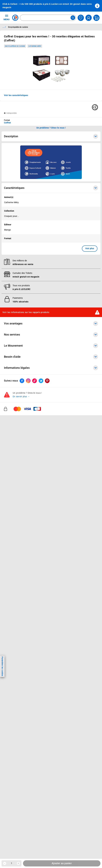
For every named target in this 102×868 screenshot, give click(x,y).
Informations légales (51, 517)
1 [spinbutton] (12, 863)
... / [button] (4, 27)
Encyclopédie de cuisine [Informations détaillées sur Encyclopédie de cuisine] (18, 27)
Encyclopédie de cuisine (15, 46)
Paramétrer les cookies (2, 666)
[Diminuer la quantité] (5, 863)
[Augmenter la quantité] (18, 863)
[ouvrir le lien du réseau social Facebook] (22, 530)
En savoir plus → (21, 546)
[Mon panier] (96, 18)
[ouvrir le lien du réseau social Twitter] (41, 530)
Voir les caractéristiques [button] (16, 95)
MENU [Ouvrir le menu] (7, 17)
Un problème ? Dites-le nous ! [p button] (51, 128)
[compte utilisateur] (89, 18)
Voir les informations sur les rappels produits (26, 462)
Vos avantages (51, 473)
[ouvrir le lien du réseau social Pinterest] (47, 530)
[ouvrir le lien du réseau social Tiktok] (35, 530)
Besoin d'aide (51, 506)
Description (51, 136)
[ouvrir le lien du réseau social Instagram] (28, 530)
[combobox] (48, 18)
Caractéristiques (51, 188)
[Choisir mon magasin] (81, 18)
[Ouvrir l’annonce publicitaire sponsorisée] (51, 162)
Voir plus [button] (90, 248)
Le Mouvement (51, 495)
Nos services (51, 484)
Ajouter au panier (62, 863)
